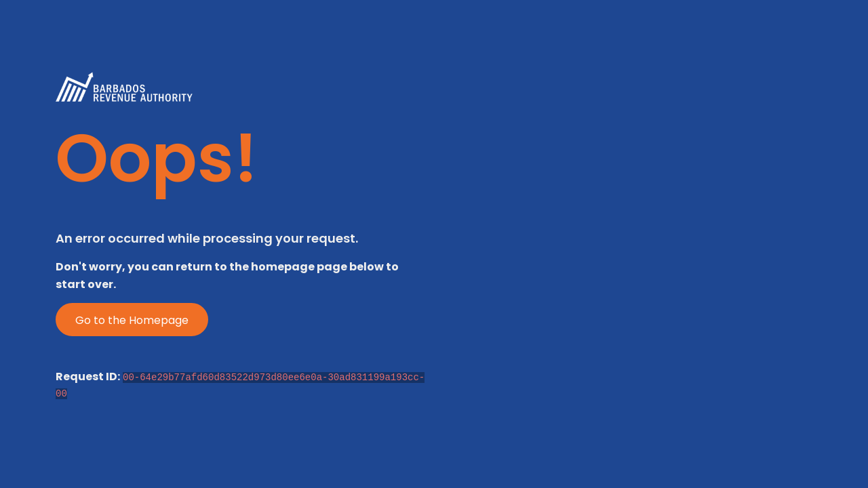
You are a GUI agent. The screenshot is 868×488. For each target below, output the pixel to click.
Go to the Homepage (132, 320)
